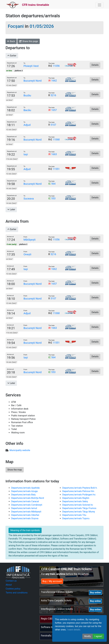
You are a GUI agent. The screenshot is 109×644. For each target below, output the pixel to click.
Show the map (15, 470)
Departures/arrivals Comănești (27, 505)
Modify (87, 636)
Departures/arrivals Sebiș (75, 501)
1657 (54, 110)
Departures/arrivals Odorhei (25, 515)
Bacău (27, 110)
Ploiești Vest (31, 66)
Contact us (11, 581)
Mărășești (30, 240)
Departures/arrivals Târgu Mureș (79, 512)
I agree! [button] (98, 636)
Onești (27, 254)
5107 (53, 125)
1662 (54, 81)
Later (11, 209)
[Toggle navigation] (99, 5)
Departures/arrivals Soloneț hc (78, 505)
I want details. (74, 630)
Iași (26, 154)
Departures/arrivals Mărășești (26, 512)
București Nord (33, 81)
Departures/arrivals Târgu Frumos (79, 508)
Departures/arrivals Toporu (76, 518)
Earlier (12, 56)
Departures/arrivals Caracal (25, 501)
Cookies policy (13, 589)
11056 (56, 66)
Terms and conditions (17, 593)
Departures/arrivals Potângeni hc (79, 495)
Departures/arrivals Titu (74, 515)
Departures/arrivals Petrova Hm (78, 491)
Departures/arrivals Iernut (24, 508)
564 (53, 184)
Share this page (29, 41)
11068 (56, 140)
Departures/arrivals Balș (23, 495)
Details (95, 65)
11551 (56, 169)
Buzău (27, 95)
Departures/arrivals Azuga (24, 491)
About (9, 585)
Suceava (29, 199)
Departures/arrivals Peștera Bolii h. (80, 488)
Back (11, 41)
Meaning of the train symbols (25, 530)
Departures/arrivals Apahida (25, 488)
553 (53, 198)
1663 (54, 154)
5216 (53, 95)
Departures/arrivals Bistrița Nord (28, 498)
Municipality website (20, 450)
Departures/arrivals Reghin (76, 498)
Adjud (27, 125)
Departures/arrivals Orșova (25, 518)
